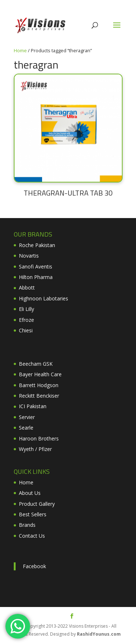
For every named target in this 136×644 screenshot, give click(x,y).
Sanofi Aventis (36, 266)
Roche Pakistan (37, 245)
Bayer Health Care (40, 374)
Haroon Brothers (39, 438)
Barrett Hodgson (39, 385)
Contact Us (32, 536)
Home (20, 50)
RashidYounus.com (99, 634)
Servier (27, 417)
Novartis (29, 256)
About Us (30, 493)
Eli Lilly (26, 309)
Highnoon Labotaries (44, 298)
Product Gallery (37, 504)
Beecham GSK (36, 364)
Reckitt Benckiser (39, 396)
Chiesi (26, 330)
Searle (26, 428)
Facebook (34, 566)
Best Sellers (33, 514)
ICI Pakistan (33, 406)
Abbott (27, 288)
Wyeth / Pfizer (35, 449)
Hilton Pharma (36, 277)
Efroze (26, 320)
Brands (27, 525)
